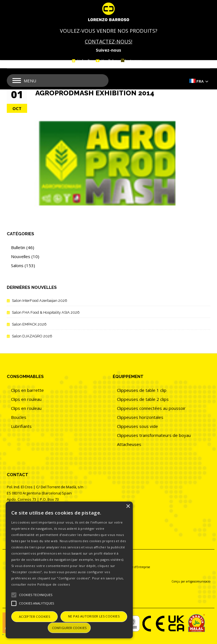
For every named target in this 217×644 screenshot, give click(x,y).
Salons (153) (23, 265)
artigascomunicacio (198, 581)
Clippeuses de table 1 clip (142, 390)
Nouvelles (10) (25, 256)
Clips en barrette (27, 390)
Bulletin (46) (23, 247)
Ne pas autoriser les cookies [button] (94, 616)
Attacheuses (129, 444)
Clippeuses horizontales (140, 417)
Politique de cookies (54, 584)
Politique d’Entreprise (136, 567)
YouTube (109, 61)
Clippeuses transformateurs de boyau (154, 435)
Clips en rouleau (26, 399)
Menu (30, 81)
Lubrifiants (21, 426)
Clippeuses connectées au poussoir (151, 408)
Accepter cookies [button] (34, 616)
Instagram (132, 61)
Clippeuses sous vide (137, 426)
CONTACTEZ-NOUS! (108, 41)
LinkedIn (84, 61)
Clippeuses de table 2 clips (143, 399)
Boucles (19, 417)
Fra (200, 81)
